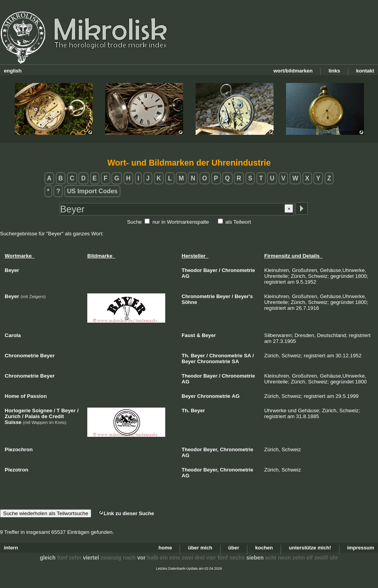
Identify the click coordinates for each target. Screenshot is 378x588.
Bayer (210, 270)
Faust (188, 335)
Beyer (223, 296)
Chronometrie (238, 270)
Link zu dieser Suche (126, 513)
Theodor (192, 270)
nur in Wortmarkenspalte (181, 222)
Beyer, (211, 449)
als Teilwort (238, 222)
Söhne (189, 302)
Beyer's (244, 296)
